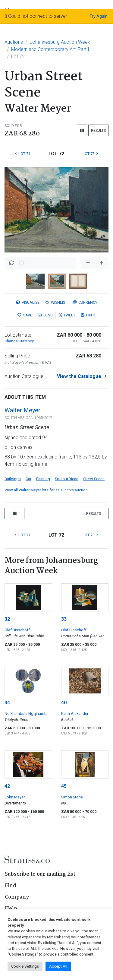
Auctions (14, 42)
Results (98, 130)
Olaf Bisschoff (17, 630)
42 (7, 786)
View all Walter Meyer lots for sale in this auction (46, 490)
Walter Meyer (22, 410)
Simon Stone (72, 797)
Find (11, 886)
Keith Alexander (75, 714)
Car (28, 479)
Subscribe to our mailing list (40, 874)
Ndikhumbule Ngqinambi (26, 714)
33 (64, 619)
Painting (43, 479)
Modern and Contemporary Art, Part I (50, 49)
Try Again (99, 16)
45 (64, 786)
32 (7, 619)
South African (67, 479)
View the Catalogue (79, 376)
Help (11, 909)
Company (17, 897)
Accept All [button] (58, 966)
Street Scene (94, 479)
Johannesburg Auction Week (60, 42)
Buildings (13, 479)
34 (7, 703)
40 (64, 703)
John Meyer (15, 797)
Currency (85, 302)
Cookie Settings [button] (25, 966)
